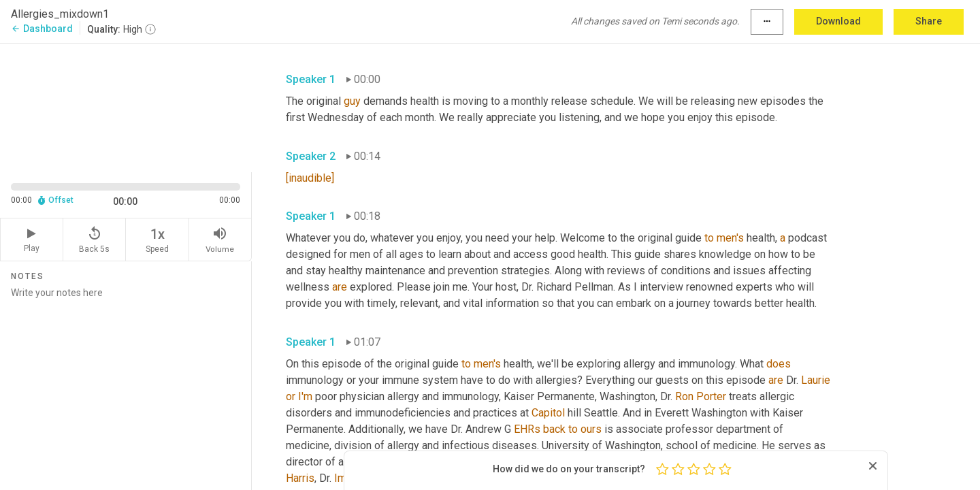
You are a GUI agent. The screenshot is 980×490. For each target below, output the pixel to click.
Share (929, 21)
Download (838, 21)
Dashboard (42, 29)
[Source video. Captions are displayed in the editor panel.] (126, 107)
